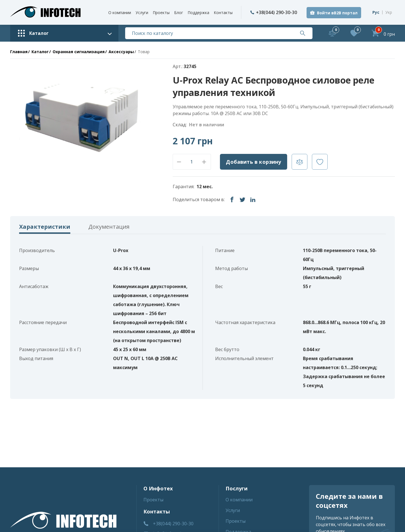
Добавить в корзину (253, 162)
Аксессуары (121, 52)
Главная (19, 52)
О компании (120, 13)
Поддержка (198, 13)
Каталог (40, 52)
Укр (389, 12)
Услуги (142, 13)
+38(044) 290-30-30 (274, 12)
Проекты (161, 13)
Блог (179, 13)
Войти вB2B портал (337, 13)
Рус (376, 12)
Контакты (223, 13)
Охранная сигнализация (79, 52)
